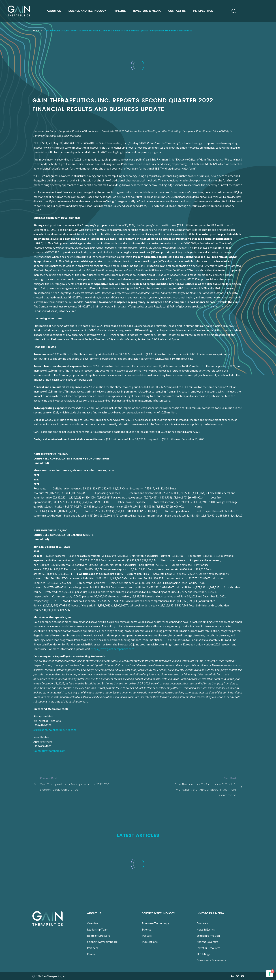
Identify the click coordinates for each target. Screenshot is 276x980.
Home (36, 31)
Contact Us (177, 11)
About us (54, 11)
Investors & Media (147, 11)
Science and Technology (87, 11)
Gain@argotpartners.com (49, 751)
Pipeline (120, 11)
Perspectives (203, 11)
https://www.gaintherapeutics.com (112, 649)
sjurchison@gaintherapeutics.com (55, 730)
